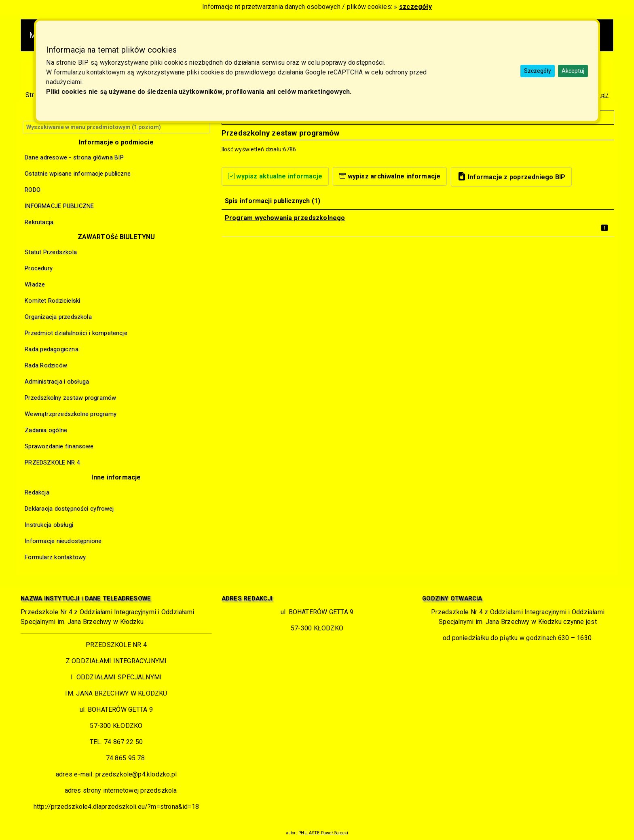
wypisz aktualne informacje (275, 176)
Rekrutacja (39, 222)
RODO (33, 190)
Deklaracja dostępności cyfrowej (69, 509)
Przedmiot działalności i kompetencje (76, 333)
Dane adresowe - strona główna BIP (74, 157)
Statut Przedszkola (51, 252)
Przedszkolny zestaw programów (70, 398)
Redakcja (37, 492)
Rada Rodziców (46, 365)
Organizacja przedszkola (58, 317)
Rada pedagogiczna (52, 349)
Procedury (39, 268)
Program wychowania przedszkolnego (285, 218)
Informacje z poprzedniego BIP (511, 176)
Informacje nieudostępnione (63, 541)
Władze (35, 284)
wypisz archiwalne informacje (390, 176)
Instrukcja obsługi (49, 525)
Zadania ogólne (46, 430)
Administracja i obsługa (57, 382)
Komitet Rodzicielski (52, 301)
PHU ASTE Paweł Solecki (323, 833)
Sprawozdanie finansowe (59, 446)
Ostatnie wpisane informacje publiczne (78, 174)
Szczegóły (538, 71)
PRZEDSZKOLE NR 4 (52, 462)
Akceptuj (573, 71)
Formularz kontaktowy (55, 557)
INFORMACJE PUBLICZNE (59, 206)
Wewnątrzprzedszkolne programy (71, 414)
